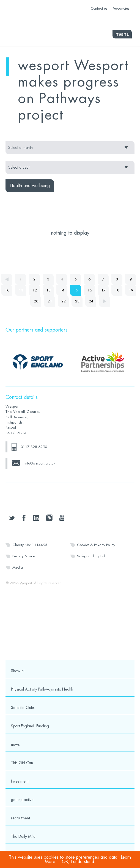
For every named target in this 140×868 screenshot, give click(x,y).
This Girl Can (22, 763)
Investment (20, 781)
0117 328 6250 (34, 447)
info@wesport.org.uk (40, 463)
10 (7, 290)
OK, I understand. (79, 862)
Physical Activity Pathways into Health (42, 689)
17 (103, 290)
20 (36, 301)
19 (131, 290)
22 (64, 301)
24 (91, 301)
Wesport (38, 33)
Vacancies (121, 8)
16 (90, 290)
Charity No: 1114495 (30, 545)
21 (50, 301)
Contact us (99, 8)
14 (62, 290)
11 (21, 290)
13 (48, 290)
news (15, 744)
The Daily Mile (23, 836)
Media (18, 567)
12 (35, 290)
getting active (22, 800)
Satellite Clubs (23, 708)
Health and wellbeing (30, 186)
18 (117, 290)
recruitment (20, 818)
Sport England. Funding (30, 726)
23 (77, 301)
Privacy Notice (24, 556)
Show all (18, 671)
